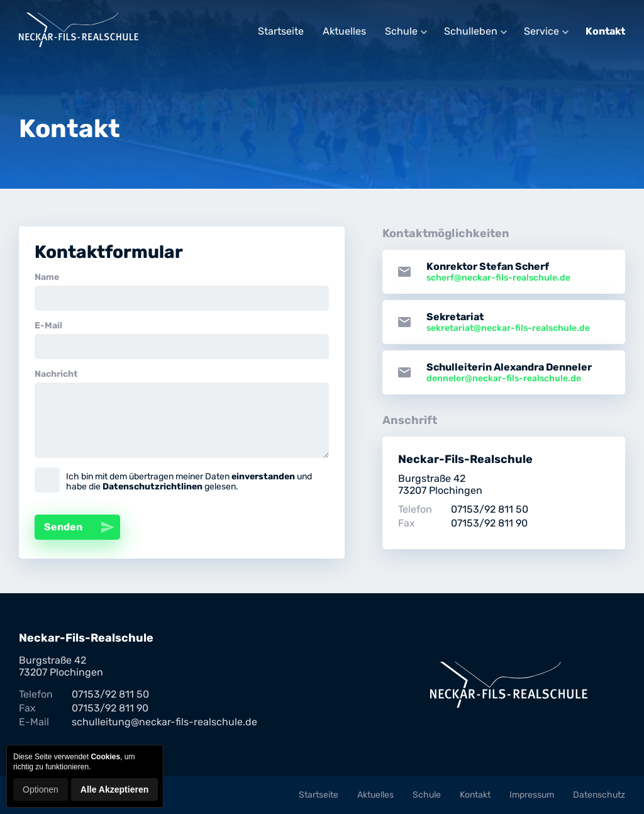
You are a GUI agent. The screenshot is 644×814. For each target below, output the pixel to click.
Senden (82, 527)
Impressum (532, 795)
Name (47, 277)
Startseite (281, 31)
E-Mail (48, 326)
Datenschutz (599, 795)
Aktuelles (344, 31)
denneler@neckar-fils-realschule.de (504, 378)
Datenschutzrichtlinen (153, 487)
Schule (401, 31)
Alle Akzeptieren (114, 789)
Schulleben (471, 31)
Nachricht (56, 374)
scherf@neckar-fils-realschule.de (498, 278)
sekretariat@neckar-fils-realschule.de (508, 328)
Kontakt (605, 31)
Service (541, 31)
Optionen (41, 789)
